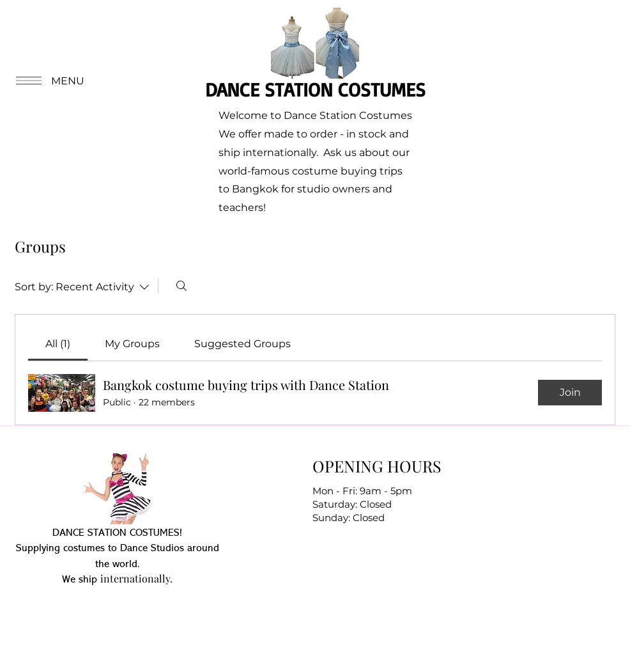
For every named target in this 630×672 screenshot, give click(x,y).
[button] (49, 81)
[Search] (181, 286)
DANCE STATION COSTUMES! (117, 533)
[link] (58, 344)
